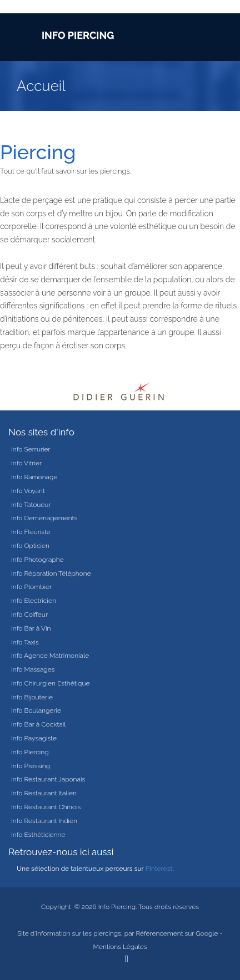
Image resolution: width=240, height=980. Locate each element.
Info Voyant (28, 491)
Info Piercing (30, 752)
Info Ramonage (34, 477)
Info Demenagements (44, 518)
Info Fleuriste (31, 532)
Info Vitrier (26, 463)
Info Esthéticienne (38, 835)
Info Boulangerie (36, 710)
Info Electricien (34, 601)
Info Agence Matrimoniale (50, 656)
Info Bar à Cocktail (38, 724)
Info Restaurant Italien (44, 793)
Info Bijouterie (32, 697)
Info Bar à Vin (31, 628)
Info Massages (33, 669)
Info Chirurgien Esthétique (50, 683)
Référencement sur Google (177, 933)
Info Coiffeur (29, 615)
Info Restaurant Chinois (46, 807)
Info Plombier (31, 587)
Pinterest (159, 869)
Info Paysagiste (34, 738)
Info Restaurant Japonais (48, 779)
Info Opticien (30, 546)
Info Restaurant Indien (44, 821)
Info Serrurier (31, 449)
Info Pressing (31, 766)
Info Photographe (37, 560)
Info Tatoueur (31, 505)
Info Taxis (25, 642)
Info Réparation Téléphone (51, 573)
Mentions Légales (120, 947)
